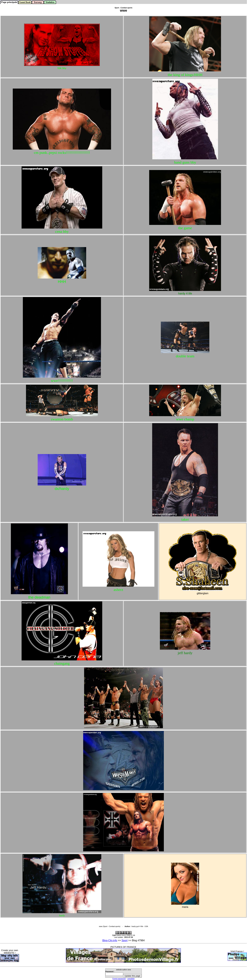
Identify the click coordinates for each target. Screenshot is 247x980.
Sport (124, 940)
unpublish (131, 979)
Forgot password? (119, 979)
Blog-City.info (110, 940)
